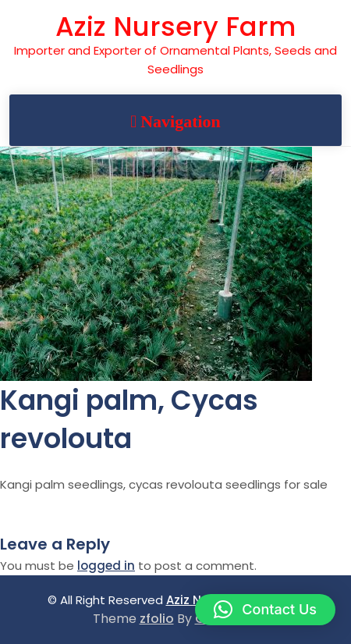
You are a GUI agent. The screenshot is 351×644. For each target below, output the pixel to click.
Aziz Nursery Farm (175, 27)
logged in (106, 566)
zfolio (157, 619)
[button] (265, 610)
